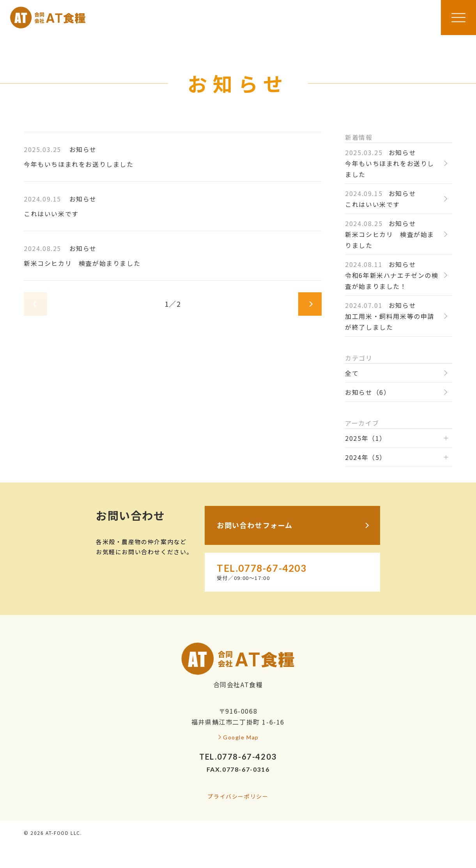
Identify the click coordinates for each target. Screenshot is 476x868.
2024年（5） (366, 457)
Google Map (241, 737)
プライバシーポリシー (238, 796)
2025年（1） (366, 438)
